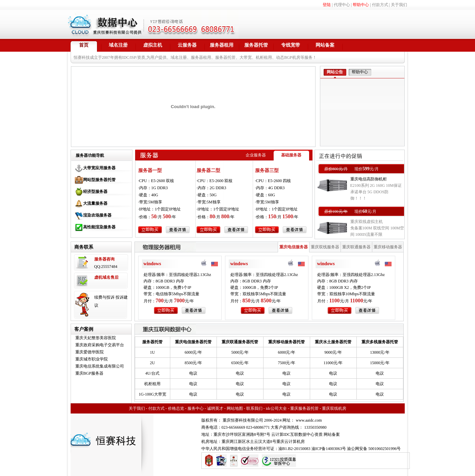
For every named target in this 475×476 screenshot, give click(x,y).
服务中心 (196, 408)
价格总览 (176, 408)
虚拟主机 (153, 45)
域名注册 (118, 45)
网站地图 (235, 408)
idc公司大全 (277, 408)
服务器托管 (256, 45)
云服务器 (187, 45)
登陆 (327, 5)
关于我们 (399, 5)
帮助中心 (361, 5)
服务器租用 (222, 45)
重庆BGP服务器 (89, 373)
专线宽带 (291, 45)
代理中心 (342, 5)
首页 (84, 45)
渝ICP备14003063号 (329, 449)
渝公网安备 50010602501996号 (374, 449)
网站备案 (325, 45)
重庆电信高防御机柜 (369, 179)
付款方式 (380, 5)
